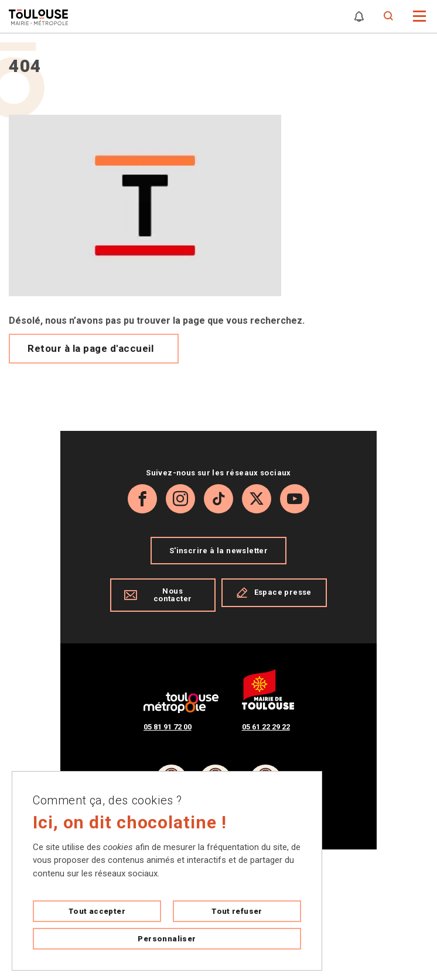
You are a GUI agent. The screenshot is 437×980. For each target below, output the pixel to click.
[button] (420, 16)
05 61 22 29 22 (266, 727)
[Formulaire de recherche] (389, 16)
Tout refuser (237, 911)
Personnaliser (167, 939)
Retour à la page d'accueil (91, 348)
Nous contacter (158, 595)
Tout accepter (97, 911)
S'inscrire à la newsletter (218, 551)
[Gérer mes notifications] (359, 16)
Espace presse (274, 592)
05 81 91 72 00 (168, 727)
